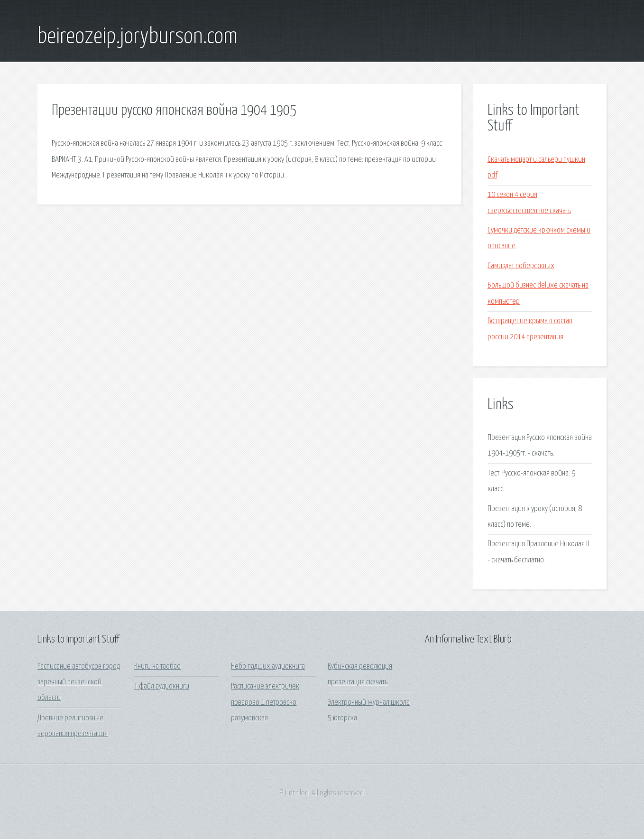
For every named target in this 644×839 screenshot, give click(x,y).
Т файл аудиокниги (162, 686)
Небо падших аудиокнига (268, 667)
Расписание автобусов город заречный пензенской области (79, 682)
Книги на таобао (157, 667)
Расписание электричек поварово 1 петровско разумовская (265, 702)
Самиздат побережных (521, 266)
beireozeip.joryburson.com (138, 37)
